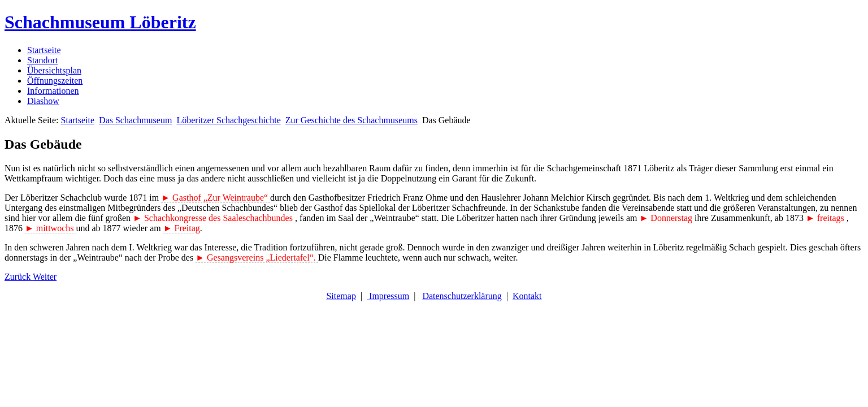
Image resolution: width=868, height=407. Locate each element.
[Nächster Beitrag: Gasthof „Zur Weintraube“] (45, 277)
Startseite (44, 50)
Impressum (388, 296)
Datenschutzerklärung (462, 296)
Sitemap (341, 296)
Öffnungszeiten (55, 81)
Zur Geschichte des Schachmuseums (351, 120)
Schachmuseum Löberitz (100, 22)
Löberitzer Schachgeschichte (228, 120)
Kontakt (527, 296)
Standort (42, 60)
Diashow (43, 101)
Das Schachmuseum (135, 120)
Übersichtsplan (54, 70)
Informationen (53, 91)
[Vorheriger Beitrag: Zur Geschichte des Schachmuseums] (19, 277)
